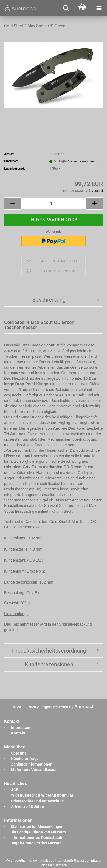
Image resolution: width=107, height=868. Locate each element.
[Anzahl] (54, 203)
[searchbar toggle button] (66, 8)
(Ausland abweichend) (81, 161)
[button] (12, 203)
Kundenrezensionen (49, 664)
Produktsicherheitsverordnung (49, 651)
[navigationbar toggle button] (99, 8)
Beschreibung (49, 300)
